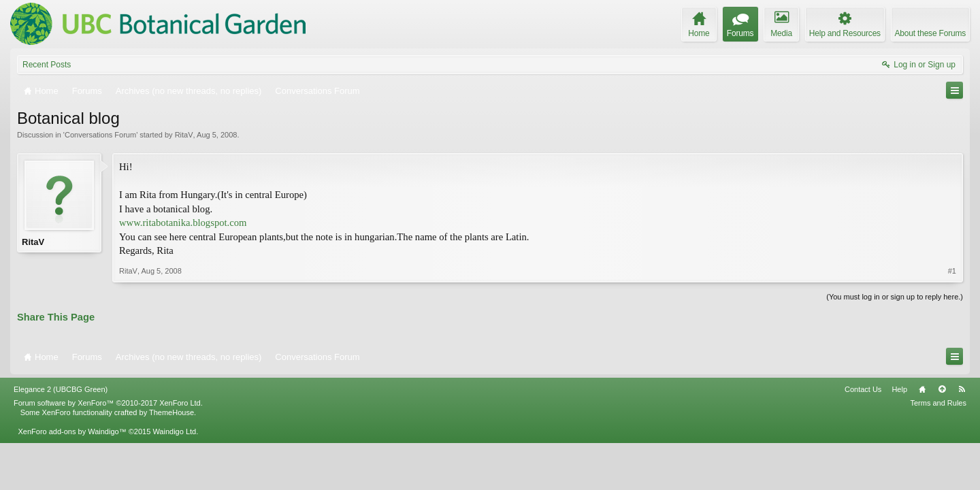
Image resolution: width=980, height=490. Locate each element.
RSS (962, 389)
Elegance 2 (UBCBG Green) (61, 389)
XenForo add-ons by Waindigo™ (72, 431)
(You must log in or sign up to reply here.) (895, 297)
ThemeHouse (171, 412)
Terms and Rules (938, 403)
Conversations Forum (100, 135)
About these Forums (930, 33)
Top (942, 389)
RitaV (184, 135)
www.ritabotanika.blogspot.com (183, 223)
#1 (952, 271)
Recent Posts (47, 65)
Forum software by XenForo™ (108, 403)
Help (899, 389)
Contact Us (863, 389)
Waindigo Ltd (174, 431)
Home (922, 389)
